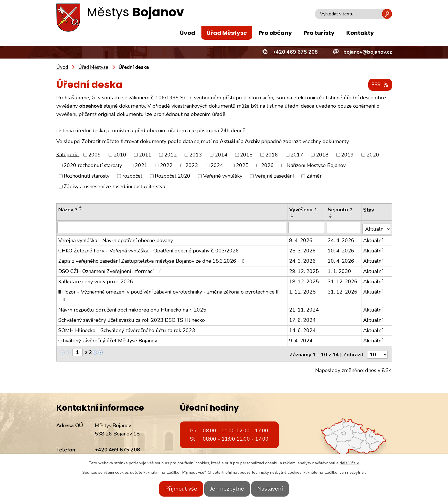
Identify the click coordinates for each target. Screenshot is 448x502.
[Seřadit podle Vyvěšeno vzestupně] (293, 215)
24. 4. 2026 (341, 239)
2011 (145, 155)
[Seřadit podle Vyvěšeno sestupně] (293, 217)
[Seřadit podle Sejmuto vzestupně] (331, 215)
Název (68, 210)
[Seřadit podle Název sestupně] (81, 210)
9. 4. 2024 (301, 339)
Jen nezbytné (227, 489)
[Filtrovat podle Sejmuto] (344, 227)
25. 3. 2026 (303, 249)
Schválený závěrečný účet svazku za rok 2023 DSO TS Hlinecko (132, 318)
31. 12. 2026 (343, 280)
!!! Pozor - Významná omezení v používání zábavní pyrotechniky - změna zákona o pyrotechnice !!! (168, 294)
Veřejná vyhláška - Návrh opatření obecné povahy (116, 239)
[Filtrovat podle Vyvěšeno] (307, 227)
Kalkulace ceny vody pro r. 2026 (96, 280)
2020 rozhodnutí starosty (93, 166)
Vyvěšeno (304, 210)
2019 (347, 155)
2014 (221, 155)
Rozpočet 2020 (173, 176)
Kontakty (360, 33)
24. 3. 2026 (303, 259)
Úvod (187, 33)
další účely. (350, 463)
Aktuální (373, 239)
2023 (192, 166)
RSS (379, 85)
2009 (95, 155)
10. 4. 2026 (341, 249)
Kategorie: (68, 155)
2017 (297, 155)
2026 (267, 166)
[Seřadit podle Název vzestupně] (81, 207)
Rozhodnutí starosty (87, 176)
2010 (120, 155)
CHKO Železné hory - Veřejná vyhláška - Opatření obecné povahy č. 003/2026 (149, 249)
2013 (196, 155)
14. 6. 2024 (303, 329)
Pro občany (275, 33)
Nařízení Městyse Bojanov (316, 166)
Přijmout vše (175, 489)
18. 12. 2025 (305, 280)
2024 (217, 166)
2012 (171, 155)
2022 (166, 166)
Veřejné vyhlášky (223, 176)
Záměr (314, 176)
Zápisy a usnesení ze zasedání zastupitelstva (114, 187)
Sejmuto (340, 210)
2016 (272, 155)
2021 (141, 166)
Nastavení (276, 489)
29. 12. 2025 (305, 270)
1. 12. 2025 (303, 290)
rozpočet (132, 176)
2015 (246, 155)
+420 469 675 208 (117, 446)
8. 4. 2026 (301, 239)
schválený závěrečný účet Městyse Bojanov (108, 339)
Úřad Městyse (227, 33)
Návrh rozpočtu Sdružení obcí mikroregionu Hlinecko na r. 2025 (132, 308)
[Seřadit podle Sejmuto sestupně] (331, 217)
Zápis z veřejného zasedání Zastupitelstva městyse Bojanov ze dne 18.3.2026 (153, 259)
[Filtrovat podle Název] (172, 227)
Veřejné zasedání (274, 176)
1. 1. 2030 (340, 270)
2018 (322, 155)
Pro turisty (319, 33)
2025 (242, 166)
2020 (373, 155)
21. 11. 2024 (305, 308)
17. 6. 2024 (303, 318)
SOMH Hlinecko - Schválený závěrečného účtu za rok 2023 (127, 329)
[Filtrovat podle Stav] (377, 227)
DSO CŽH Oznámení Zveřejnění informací (111, 270)
